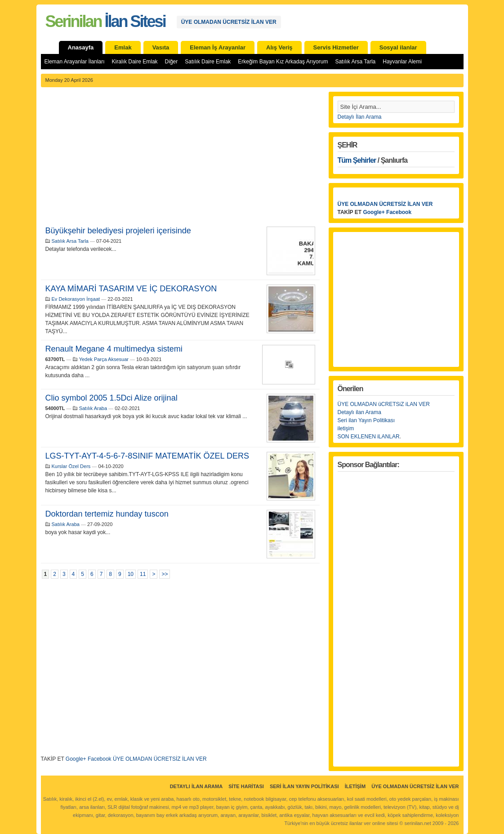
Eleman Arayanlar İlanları (75, 62)
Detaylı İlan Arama (360, 117)
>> (165, 574)
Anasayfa (81, 47)
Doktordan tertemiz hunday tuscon (107, 514)
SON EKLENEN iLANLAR (369, 437)
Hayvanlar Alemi (402, 62)
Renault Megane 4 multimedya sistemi (114, 349)
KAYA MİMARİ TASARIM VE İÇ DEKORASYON (131, 289)
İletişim (355, 786)
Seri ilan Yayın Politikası (366, 420)
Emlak (123, 47)
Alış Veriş (279, 47)
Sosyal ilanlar (398, 47)
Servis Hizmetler (336, 47)
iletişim (346, 428)
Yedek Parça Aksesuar (104, 359)
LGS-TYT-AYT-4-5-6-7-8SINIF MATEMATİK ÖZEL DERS (147, 456)
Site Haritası (246, 786)
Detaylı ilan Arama (359, 412)
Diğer (172, 62)
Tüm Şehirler (357, 160)
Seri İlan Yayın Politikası (304, 786)
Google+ (76, 759)
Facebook (100, 759)
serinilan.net (417, 823)
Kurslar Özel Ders (71, 466)
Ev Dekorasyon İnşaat (76, 299)
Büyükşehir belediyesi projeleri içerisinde (118, 231)
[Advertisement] (180, 159)
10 (131, 574)
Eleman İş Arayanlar (218, 47)
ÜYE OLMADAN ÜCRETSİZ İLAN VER (229, 22)
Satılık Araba (93, 408)
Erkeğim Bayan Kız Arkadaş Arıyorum (283, 62)
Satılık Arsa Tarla (355, 62)
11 (143, 574)
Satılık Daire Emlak (208, 62)
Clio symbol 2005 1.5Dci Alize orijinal (112, 398)
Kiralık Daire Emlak (135, 62)
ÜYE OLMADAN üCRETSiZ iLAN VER (384, 404)
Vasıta (161, 47)
